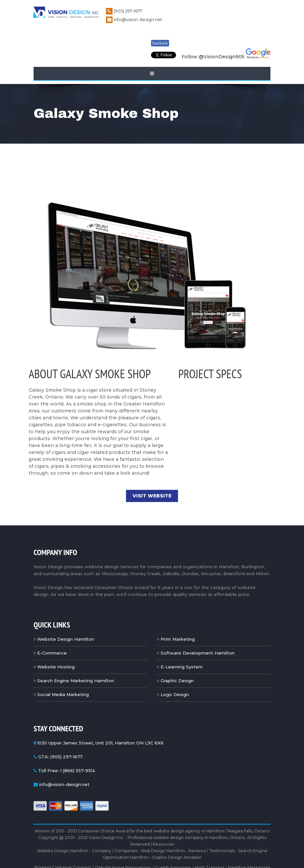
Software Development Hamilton (198, 653)
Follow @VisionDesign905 (213, 57)
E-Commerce (52, 653)
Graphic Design (177, 681)
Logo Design (175, 694)
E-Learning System (182, 667)
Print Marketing (178, 639)
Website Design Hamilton (66, 639)
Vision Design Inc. (106, 838)
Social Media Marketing (63, 694)
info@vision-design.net (138, 19)
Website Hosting (56, 667)
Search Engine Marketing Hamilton (76, 681)
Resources (163, 844)
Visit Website (152, 496)
